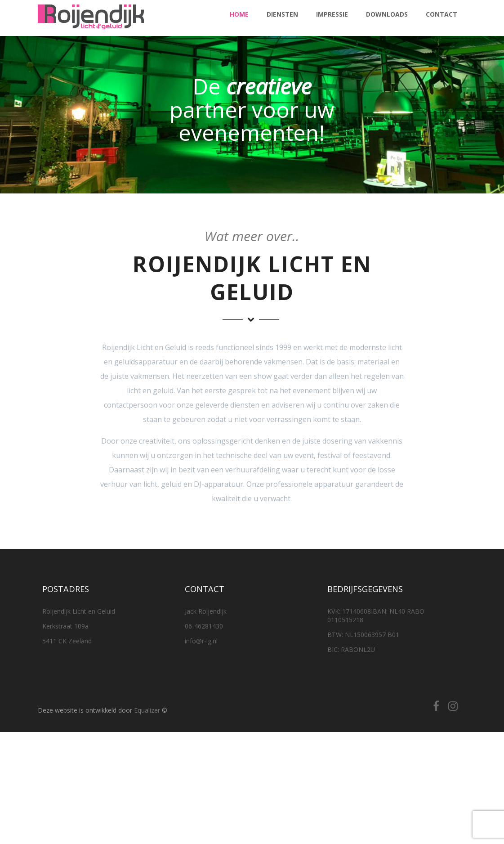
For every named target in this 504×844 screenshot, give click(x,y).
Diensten (282, 14)
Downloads (387, 14)
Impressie (332, 14)
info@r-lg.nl (201, 641)
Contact (442, 14)
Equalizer (147, 710)
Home (239, 14)
